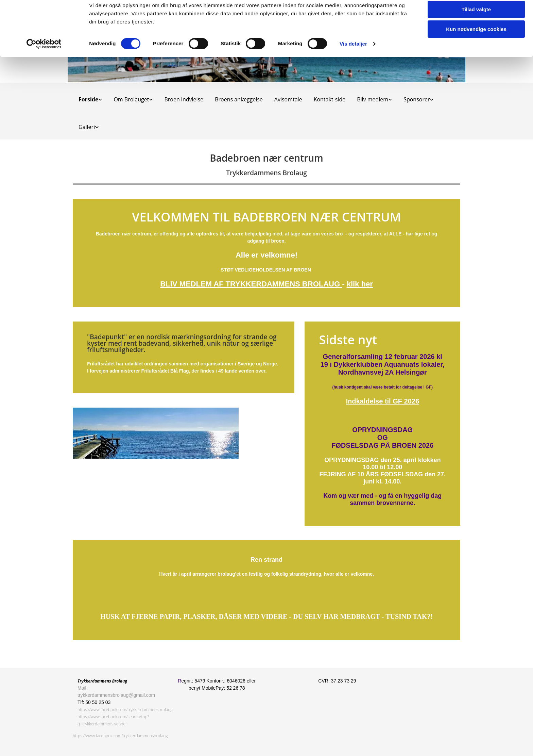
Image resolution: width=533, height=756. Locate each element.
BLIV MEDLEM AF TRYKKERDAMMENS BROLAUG (251, 284)
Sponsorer (417, 99)
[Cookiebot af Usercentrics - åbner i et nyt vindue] (44, 71)
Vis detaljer (353, 71)
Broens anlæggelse (239, 99)
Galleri (87, 127)
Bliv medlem (373, 99)
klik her (360, 284)
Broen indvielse (184, 99)
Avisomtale (288, 99)
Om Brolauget (131, 99)
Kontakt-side (330, 99)
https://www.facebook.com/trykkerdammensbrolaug (125, 710)
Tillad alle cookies (476, 17)
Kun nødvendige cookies (476, 57)
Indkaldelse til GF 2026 (382, 401)
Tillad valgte (476, 37)
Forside (88, 99)
